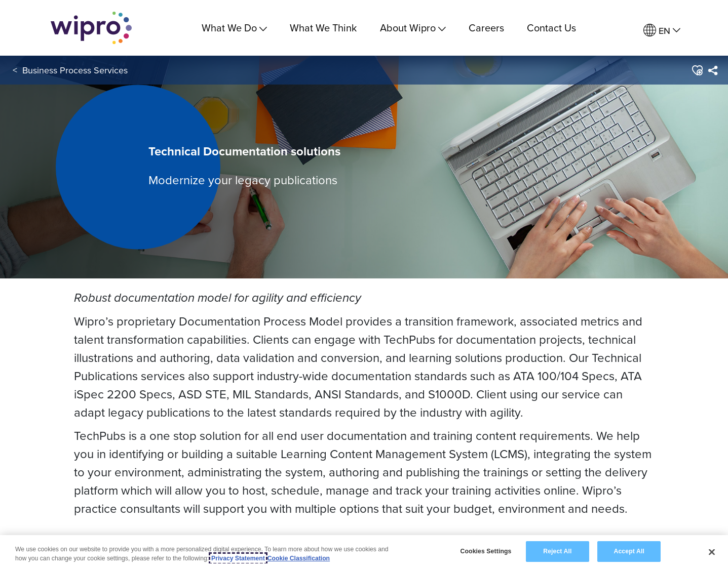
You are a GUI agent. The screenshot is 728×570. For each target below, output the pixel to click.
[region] (364, 553)
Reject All (557, 551)
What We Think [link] (323, 28)
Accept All (629, 551)
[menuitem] (662, 31)
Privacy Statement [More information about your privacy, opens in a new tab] (238, 558)
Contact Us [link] (551, 28)
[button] (697, 70)
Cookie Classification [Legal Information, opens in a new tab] (299, 558)
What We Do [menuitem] (234, 28)
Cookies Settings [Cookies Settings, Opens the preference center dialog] (486, 551)
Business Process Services (75, 70)
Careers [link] (486, 28)
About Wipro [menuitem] (413, 28)
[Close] (712, 552)
